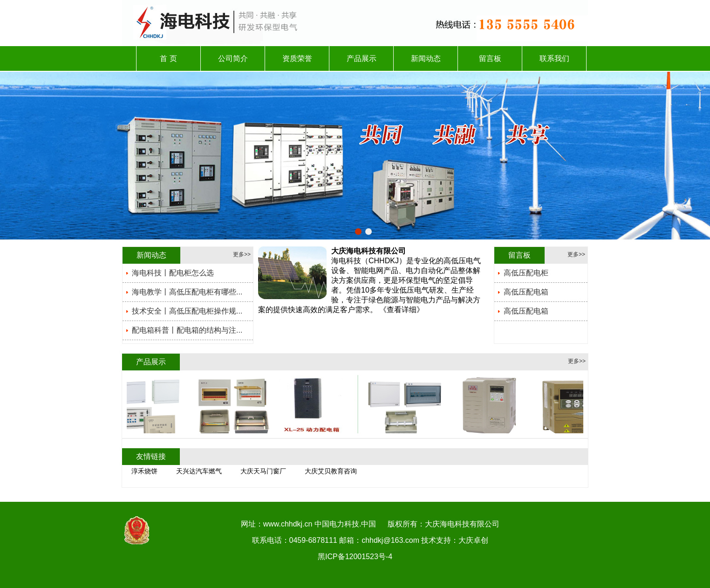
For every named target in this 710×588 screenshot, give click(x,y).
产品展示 (362, 58)
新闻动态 (426, 58)
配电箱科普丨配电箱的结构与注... (187, 330)
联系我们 (554, 58)
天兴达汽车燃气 (199, 471)
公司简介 (233, 58)
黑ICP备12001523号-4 (355, 557)
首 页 (168, 58)
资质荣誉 (297, 58)
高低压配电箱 (526, 292)
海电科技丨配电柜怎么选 (173, 273)
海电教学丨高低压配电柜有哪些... (187, 292)
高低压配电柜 (526, 273)
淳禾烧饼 (144, 471)
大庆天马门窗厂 (263, 471)
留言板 (490, 58)
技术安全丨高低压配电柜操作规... (187, 311)
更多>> (242, 254)
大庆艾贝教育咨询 (331, 471)
